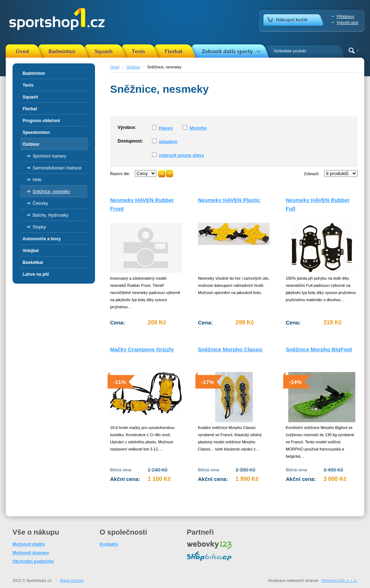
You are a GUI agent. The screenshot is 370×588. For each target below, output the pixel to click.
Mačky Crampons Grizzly (142, 349)
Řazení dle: (120, 174)
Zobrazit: (312, 174)
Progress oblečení (41, 121)
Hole (37, 180)
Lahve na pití (36, 274)
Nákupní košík (292, 20)
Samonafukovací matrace (57, 168)
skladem (168, 142)
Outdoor (133, 67)
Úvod (22, 52)
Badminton (62, 52)
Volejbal (31, 251)
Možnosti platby (29, 544)
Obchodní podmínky (33, 562)
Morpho (198, 128)
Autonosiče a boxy (42, 239)
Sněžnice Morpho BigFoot (319, 349)
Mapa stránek (72, 580)
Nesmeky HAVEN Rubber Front (142, 204)
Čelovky (40, 203)
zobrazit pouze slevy (181, 155)
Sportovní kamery (49, 156)
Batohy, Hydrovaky (51, 215)
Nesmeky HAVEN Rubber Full (318, 204)
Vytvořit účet (347, 23)
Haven (166, 128)
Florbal (174, 52)
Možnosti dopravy (31, 553)
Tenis (139, 52)
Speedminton (36, 132)
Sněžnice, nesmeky (51, 192)
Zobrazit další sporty (227, 52)
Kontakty (109, 544)
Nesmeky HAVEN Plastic (229, 200)
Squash (104, 52)
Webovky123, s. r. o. (340, 580)
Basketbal (33, 262)
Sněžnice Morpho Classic (230, 349)
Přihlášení (345, 16)
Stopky (39, 227)
